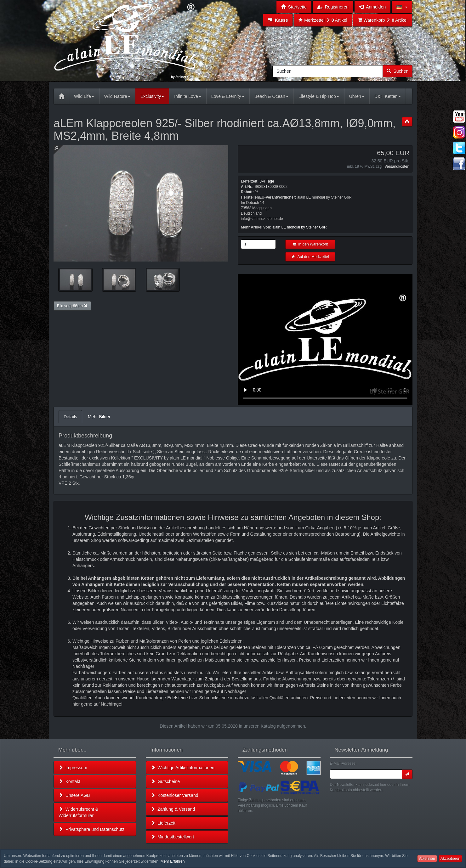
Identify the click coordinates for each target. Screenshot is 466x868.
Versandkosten (397, 166)
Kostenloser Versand (175, 795)
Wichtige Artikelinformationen (183, 768)
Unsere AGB (74, 795)
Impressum (73, 768)
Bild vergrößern (72, 306)
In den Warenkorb (310, 244)
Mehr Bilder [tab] (99, 417)
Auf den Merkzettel (310, 257)
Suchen (398, 71)
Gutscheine (165, 781)
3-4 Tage (267, 181)
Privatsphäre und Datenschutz (91, 829)
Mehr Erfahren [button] (173, 861)
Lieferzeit (163, 823)
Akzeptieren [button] (450, 859)
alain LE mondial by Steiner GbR (300, 227)
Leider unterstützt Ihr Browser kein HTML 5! (325, 340)
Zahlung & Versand (173, 809)
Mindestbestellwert (173, 837)
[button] (402, 7)
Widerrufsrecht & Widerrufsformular (78, 812)
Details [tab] (70, 417)
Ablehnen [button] (427, 859)
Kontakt (69, 781)
